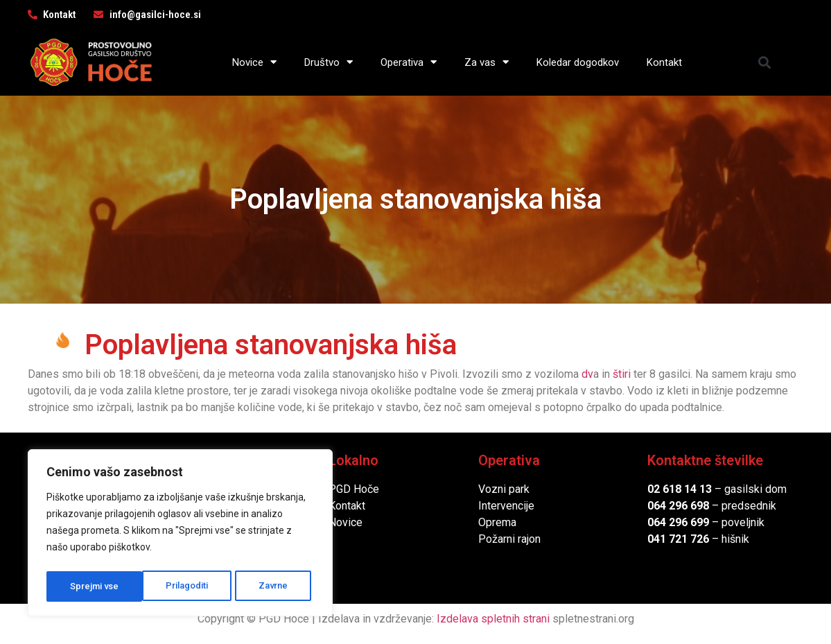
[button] (764, 62)
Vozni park (504, 489)
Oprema (497, 522)
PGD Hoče (354, 489)
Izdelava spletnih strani (493, 619)
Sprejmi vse (267, 586)
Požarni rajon (509, 539)
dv (587, 374)
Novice (254, 62)
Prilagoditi (91, 586)
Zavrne (177, 586)
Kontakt (664, 62)
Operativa (409, 62)
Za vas (487, 62)
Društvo (329, 62)
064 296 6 (672, 506)
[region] (180, 535)
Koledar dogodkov (578, 62)
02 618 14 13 (680, 489)
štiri (622, 374)
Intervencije (506, 506)
